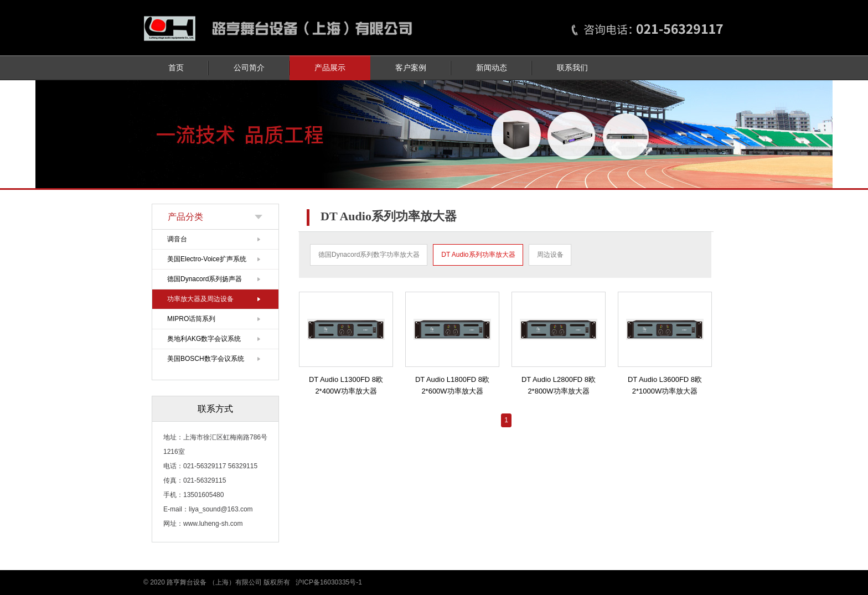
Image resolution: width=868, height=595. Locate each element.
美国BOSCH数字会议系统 (206, 359)
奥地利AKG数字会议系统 (204, 339)
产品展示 (330, 68)
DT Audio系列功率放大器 (478, 255)
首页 (176, 68)
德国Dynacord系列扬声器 (205, 279)
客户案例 (411, 68)
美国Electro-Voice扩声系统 (207, 259)
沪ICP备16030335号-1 (329, 582)
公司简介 (249, 68)
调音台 (177, 239)
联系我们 (572, 68)
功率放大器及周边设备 (200, 299)
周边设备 (550, 255)
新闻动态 (492, 68)
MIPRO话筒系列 (191, 319)
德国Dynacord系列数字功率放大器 (369, 255)
